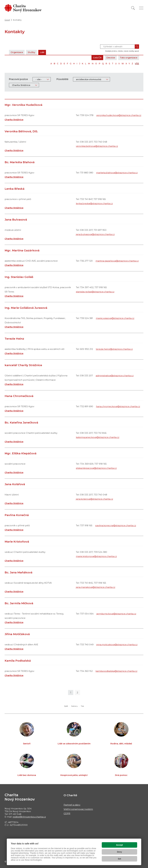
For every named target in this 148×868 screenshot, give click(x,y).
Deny (119, 852)
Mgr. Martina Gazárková (22, 250)
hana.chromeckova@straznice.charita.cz (118, 406)
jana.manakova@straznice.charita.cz (96, 587)
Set (120, 859)
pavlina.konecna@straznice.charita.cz (116, 525)
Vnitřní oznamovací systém (78, 809)
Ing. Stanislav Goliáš (19, 277)
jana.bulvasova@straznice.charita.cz (95, 234)
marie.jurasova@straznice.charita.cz (115, 318)
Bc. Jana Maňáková (18, 572)
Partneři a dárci (72, 805)
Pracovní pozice (18, 79)
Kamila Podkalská (18, 661)
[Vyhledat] (133, 8)
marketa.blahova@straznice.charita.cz (117, 173)
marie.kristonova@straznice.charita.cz (96, 556)
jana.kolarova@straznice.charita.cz (94, 499)
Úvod (7, 20)
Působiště (62, 79)
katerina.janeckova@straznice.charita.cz (98, 437)
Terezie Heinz (14, 339)
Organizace (17, 52)
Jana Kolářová (15, 484)
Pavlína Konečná (17, 515)
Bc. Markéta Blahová (20, 162)
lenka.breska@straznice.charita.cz (94, 203)
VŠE (137, 64)
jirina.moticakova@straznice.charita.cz (117, 645)
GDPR (67, 813)
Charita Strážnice (14, 120)
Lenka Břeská (15, 189)
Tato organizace (128, 58)
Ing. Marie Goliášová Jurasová (26, 308)
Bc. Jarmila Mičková (19, 603)
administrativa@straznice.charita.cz (115, 376)
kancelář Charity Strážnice (23, 365)
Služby (32, 52)
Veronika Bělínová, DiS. (21, 131)
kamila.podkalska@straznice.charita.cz (116, 671)
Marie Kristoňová (17, 542)
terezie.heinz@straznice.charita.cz (114, 349)
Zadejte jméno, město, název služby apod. (122, 51)
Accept (119, 845)
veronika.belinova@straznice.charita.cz (97, 146)
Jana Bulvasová (16, 220)
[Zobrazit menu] (141, 8)
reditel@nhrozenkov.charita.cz (29, 817)
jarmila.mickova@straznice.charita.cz (116, 614)
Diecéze (109, 58)
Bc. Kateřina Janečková (21, 423)
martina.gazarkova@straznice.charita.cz (117, 261)
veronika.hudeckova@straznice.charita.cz (119, 115)
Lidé (43, 52)
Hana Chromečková (19, 396)
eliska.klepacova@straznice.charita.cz (96, 468)
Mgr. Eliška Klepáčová (21, 453)
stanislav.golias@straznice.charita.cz (95, 292)
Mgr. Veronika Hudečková (23, 105)
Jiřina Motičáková (17, 634)
